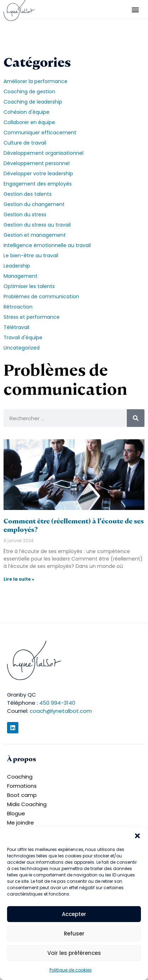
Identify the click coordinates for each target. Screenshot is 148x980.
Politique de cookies (71, 970)
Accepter (74, 914)
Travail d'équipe (23, 338)
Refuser (74, 934)
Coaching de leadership (33, 102)
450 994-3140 (57, 703)
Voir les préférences (74, 953)
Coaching (20, 777)
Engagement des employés (38, 184)
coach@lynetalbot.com (61, 711)
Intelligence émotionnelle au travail (47, 245)
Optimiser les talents (29, 286)
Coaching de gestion (29, 92)
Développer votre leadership (38, 174)
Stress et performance (32, 317)
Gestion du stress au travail (37, 225)
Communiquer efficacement (40, 133)
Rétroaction (18, 307)
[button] (137, 836)
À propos (22, 759)
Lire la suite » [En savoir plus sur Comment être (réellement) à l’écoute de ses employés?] (19, 579)
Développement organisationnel (43, 153)
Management (20, 276)
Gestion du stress (25, 215)
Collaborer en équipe (29, 122)
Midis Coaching (27, 804)
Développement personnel (37, 163)
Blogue (16, 813)
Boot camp (22, 795)
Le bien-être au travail (31, 256)
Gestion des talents (28, 194)
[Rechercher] (136, 418)
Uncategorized (22, 348)
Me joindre (20, 823)
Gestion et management (35, 235)
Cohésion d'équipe (26, 112)
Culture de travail (25, 143)
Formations (22, 786)
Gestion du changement (34, 204)
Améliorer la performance (35, 81)
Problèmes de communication (41, 297)
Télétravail (16, 327)
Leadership (17, 266)
